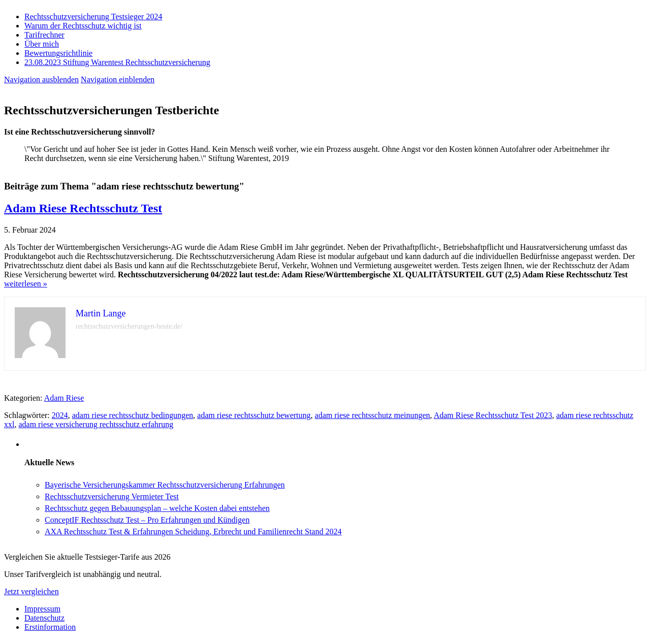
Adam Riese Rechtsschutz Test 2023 (493, 415)
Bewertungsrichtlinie (58, 53)
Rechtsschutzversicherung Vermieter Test (112, 496)
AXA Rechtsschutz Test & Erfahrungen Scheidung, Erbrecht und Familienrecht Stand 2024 (193, 532)
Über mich (42, 44)
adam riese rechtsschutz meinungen (372, 415)
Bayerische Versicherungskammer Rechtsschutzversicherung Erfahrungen (165, 485)
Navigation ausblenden (41, 79)
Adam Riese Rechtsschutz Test (83, 208)
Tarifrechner (44, 35)
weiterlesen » (26, 284)
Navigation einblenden (118, 79)
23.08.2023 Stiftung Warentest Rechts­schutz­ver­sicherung (117, 62)
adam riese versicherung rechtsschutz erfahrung (96, 424)
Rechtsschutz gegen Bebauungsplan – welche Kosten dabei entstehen (157, 508)
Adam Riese (64, 398)
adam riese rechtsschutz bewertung (254, 415)
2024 (60, 415)
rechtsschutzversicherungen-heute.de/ (129, 326)
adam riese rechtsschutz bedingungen (133, 415)
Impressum (42, 609)
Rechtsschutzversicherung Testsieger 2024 (93, 17)
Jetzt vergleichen (31, 591)
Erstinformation (50, 627)
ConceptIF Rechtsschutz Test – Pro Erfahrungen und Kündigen (147, 520)
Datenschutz (44, 618)
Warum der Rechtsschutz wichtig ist (83, 26)
